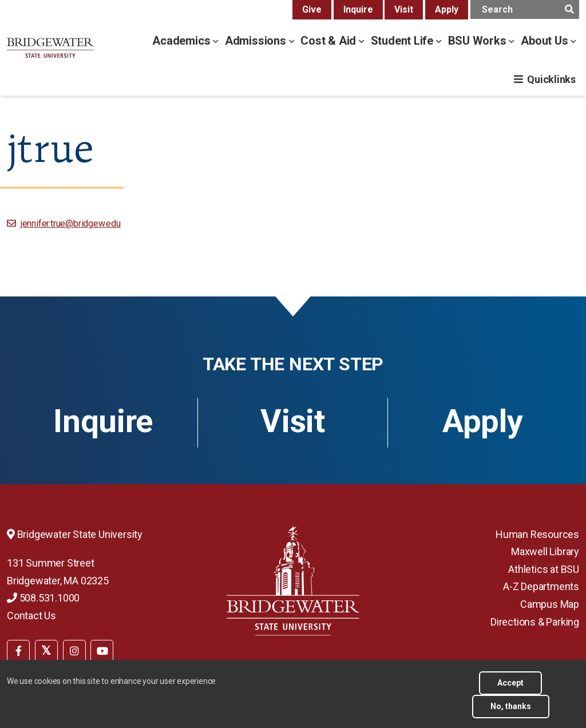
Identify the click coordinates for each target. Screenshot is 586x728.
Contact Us (31, 616)
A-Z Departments (541, 586)
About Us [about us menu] (546, 41)
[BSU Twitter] (46, 651)
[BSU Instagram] (74, 651)
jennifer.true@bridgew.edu (71, 223)
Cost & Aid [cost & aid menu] (330, 41)
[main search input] (525, 9)
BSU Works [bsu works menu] (479, 41)
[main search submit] (569, 9)
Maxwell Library (545, 551)
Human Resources (537, 534)
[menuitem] (18, 650)
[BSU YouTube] (102, 651)
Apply (447, 9)
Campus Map (550, 604)
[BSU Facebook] (18, 651)
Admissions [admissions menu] (257, 41)
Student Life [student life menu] (403, 41)
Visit (404, 9)
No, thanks (511, 706)
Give (312, 9)
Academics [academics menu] (183, 41)
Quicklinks (551, 79)
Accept (510, 683)
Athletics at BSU (544, 569)
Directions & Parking (535, 622)
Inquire (358, 9)
